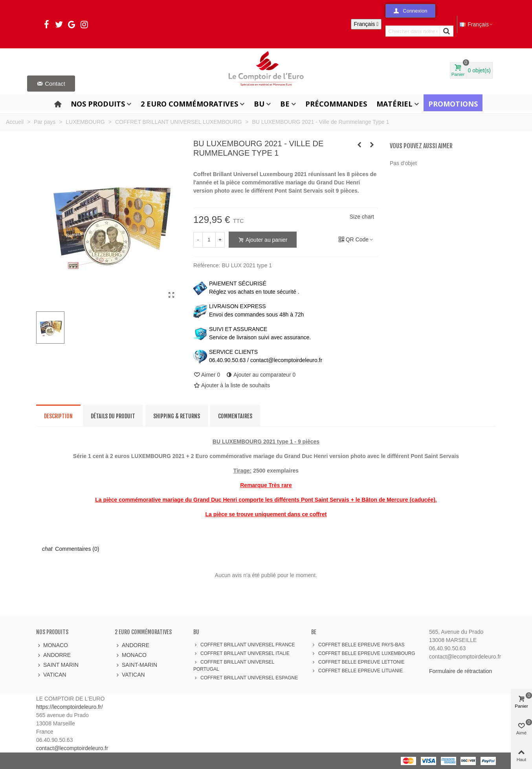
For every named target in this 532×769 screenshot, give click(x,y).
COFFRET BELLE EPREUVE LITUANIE (357, 671)
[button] (410, 11)
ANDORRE (53, 655)
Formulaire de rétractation (460, 671)
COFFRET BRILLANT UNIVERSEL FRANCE (244, 645)
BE (285, 104)
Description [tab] (58, 416)
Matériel (394, 104)
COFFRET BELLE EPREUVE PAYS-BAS (358, 645)
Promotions (453, 104)
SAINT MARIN (57, 665)
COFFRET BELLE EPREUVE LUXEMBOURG (363, 653)
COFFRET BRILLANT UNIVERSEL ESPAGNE (246, 678)
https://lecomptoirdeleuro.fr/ (70, 707)
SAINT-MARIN (136, 665)
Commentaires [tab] (235, 416)
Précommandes (336, 104)
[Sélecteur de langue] (366, 24)
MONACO (52, 645)
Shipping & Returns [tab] (177, 416)
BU (259, 104)
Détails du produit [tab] (113, 416)
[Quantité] (209, 240)
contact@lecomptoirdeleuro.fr (72, 748)
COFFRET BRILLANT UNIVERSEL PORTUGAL (234, 665)
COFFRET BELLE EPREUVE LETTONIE (358, 662)
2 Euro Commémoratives (189, 104)
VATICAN (51, 675)
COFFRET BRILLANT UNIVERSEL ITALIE (241, 653)
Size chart (362, 217)
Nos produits (98, 104)
